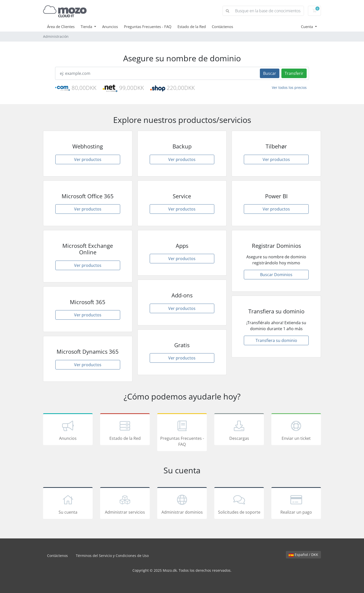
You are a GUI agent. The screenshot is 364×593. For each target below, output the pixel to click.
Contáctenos (222, 27)
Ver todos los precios (289, 87)
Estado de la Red (192, 27)
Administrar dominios (182, 504)
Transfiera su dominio (276, 340)
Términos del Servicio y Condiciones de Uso (112, 556)
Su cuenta (68, 504)
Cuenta (307, 27)
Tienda (87, 27)
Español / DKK (303, 555)
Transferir (294, 73)
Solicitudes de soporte (239, 504)
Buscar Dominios (276, 275)
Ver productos (88, 159)
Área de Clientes (61, 27)
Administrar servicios (125, 504)
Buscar (270, 73)
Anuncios (110, 27)
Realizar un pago (296, 504)
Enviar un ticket (296, 430)
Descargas (239, 430)
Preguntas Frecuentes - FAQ (148, 27)
